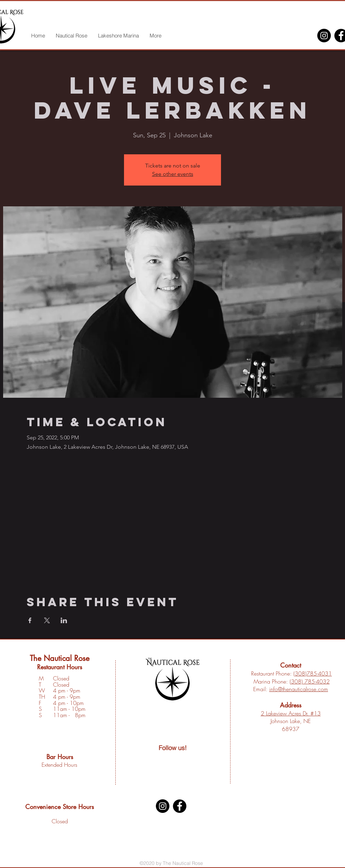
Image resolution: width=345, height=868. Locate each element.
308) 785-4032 (310, 681)
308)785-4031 (313, 673)
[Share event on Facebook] (30, 620)
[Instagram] (324, 36)
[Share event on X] (47, 620)
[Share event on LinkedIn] (64, 620)
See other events (173, 174)
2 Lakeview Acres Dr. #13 (291, 713)
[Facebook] (180, 806)
